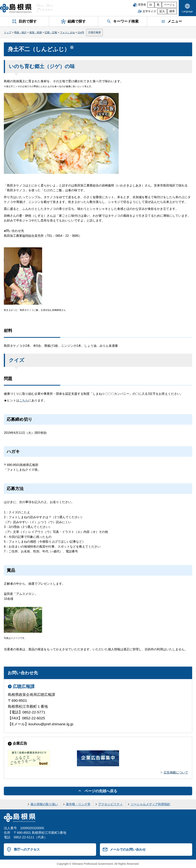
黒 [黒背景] (158, 5)
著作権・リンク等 (78, 804)
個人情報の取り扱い (44, 804)
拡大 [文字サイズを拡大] (162, 11)
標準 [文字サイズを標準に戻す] (172, 11)
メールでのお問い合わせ (128, 849)
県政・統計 (20, 32)
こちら (24, 400)
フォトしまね (67, 32)
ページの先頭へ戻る (101, 791)
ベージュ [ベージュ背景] (169, 5)
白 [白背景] (151, 5)
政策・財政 (36, 32)
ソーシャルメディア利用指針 (150, 804)
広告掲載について (176, 772)
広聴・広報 (51, 32)
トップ (8, 32)
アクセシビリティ (110, 804)
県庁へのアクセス (27, 849)
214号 (81, 32)
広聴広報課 (94, 32)
